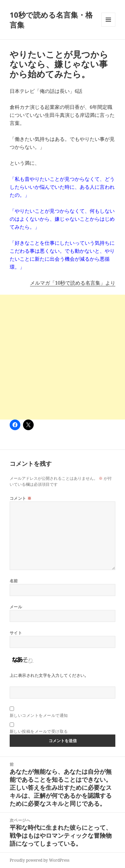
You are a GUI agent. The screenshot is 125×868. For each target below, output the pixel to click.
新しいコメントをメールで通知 (39, 715)
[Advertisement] (62, 357)
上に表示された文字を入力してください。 (49, 675)
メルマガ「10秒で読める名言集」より (73, 283)
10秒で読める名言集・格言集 (51, 20)
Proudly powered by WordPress (39, 860)
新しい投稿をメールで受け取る (39, 731)
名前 (14, 581)
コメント (21, 498)
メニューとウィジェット (108, 26)
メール (16, 607)
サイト (16, 633)
